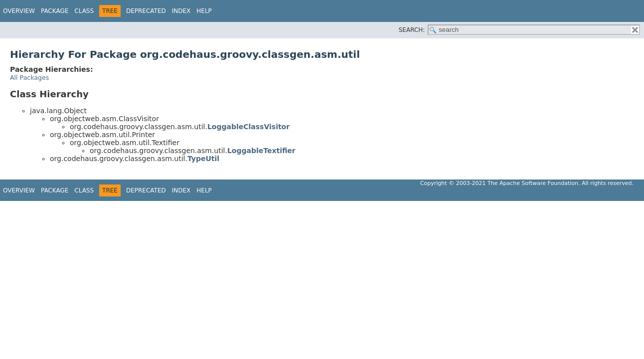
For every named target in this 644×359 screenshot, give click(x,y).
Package (55, 11)
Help (204, 11)
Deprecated (146, 11)
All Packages (29, 78)
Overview (19, 11)
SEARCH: (412, 30)
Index (181, 11)
